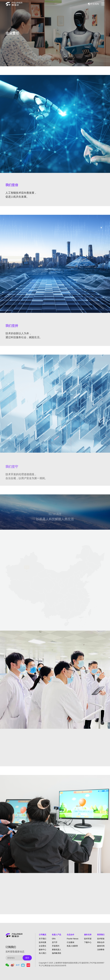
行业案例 (70, 942)
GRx (54, 939)
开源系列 (56, 946)
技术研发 (101, 939)
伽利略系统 (57, 953)
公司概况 (43, 935)
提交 (27, 958)
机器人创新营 (72, 946)
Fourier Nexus (73, 939)
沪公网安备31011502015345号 (54, 966)
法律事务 (101, 950)
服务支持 (88, 935)
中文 (93, 4)
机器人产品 (57, 935)
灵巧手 (55, 942)
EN (97, 4)
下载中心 (88, 942)
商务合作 (101, 942)
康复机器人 (57, 950)
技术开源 (88, 939)
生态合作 (70, 935)
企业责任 (43, 946)
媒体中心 (43, 950)
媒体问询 (101, 946)
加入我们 (43, 953)
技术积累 (43, 942)
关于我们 (43, 939)
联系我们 (101, 935)
